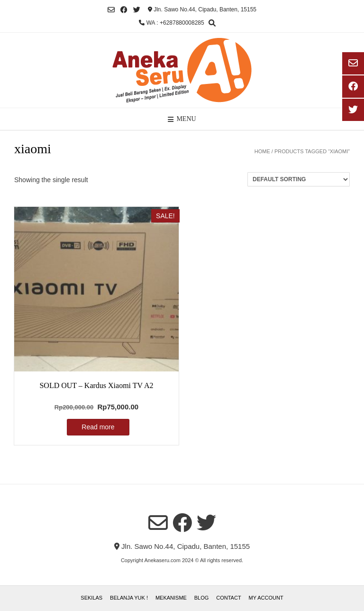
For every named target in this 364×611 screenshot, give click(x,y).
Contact (228, 598)
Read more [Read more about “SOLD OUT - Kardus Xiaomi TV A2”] (98, 427)
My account (266, 598)
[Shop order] (299, 179)
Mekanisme (171, 598)
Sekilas (91, 598)
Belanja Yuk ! (129, 598)
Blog (202, 598)
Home (262, 151)
